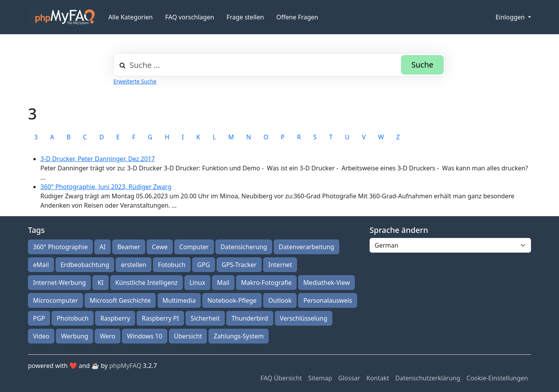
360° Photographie (60, 247)
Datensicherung (244, 247)
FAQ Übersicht (281, 378)
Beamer (129, 247)
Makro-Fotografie (266, 283)
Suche (423, 65)
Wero (108, 336)
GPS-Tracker (239, 265)
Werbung (75, 336)
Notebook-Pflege (232, 300)
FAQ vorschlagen (190, 17)
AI (102, 247)
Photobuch (73, 318)
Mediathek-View (326, 283)
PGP (39, 318)
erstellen (133, 265)
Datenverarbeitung (306, 247)
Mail (223, 283)
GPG (204, 265)
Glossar (349, 378)
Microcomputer (56, 300)
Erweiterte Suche (135, 81)
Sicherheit (205, 318)
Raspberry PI (160, 318)
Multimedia (179, 300)
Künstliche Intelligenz (147, 283)
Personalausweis (328, 300)
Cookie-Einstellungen (497, 378)
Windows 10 (145, 336)
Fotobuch (172, 265)
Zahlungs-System (239, 336)
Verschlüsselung (304, 318)
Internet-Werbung (59, 283)
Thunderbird (250, 318)
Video (41, 336)
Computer (194, 247)
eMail (41, 265)
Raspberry (115, 318)
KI (100, 283)
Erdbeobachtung (85, 265)
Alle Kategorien (131, 17)
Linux (197, 283)
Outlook (280, 300)
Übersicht (188, 336)
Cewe (160, 247)
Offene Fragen (297, 17)
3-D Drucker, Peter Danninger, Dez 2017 (98, 159)
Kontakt (378, 378)
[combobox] (279, 65)
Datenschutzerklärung (428, 378)
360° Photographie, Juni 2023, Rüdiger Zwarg (106, 187)
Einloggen (511, 17)
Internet (280, 265)
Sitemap (320, 378)
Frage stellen (245, 17)
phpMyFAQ (126, 366)
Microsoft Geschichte (120, 300)
